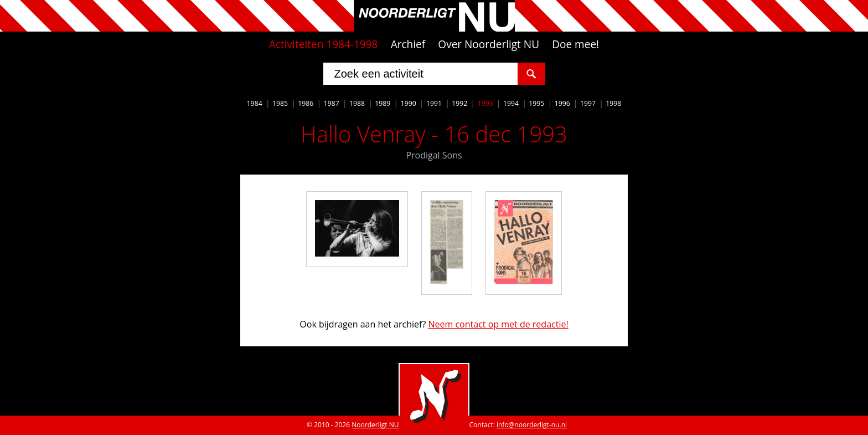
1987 (332, 103)
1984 (255, 103)
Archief (408, 44)
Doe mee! (575, 44)
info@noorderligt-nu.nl (532, 425)
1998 (613, 103)
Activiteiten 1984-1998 (324, 44)
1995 (536, 103)
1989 (383, 103)
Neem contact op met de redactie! (498, 324)
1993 (485, 103)
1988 (357, 103)
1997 (588, 103)
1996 (562, 103)
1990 (409, 103)
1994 (511, 103)
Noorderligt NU (375, 425)
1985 (280, 103)
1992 (459, 103)
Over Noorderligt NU (489, 44)
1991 (434, 103)
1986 (306, 103)
